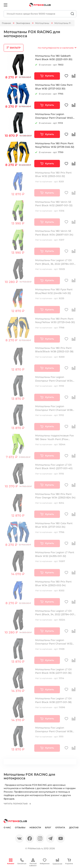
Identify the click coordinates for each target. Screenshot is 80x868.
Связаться (22, 861)
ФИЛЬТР (15, 48)
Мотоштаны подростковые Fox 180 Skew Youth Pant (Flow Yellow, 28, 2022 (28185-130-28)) (54, 439)
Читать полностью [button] (16, 805)
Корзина (69, 861)
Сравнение (57, 861)
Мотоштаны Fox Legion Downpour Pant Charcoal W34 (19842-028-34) (54, 381)
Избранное (45, 861)
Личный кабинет (33, 862)
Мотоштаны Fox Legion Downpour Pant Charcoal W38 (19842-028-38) (54, 410)
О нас (7, 828)
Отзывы (20, 828)
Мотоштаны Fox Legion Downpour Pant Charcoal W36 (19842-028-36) (54, 731)
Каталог (11, 861)
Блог (48, 828)
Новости (35, 828)
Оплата (60, 828)
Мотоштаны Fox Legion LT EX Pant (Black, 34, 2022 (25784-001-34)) (55, 614)
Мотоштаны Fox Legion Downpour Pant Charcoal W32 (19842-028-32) (54, 644)
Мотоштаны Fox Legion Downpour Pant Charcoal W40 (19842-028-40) (54, 118)
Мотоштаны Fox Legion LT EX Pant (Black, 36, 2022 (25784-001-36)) (55, 264)
